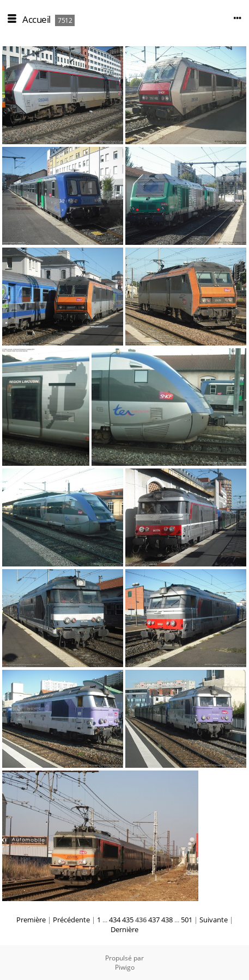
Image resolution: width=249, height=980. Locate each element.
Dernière (124, 929)
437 (154, 920)
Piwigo (125, 967)
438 (167, 920)
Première (31, 920)
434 (115, 920)
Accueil (37, 19)
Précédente (71, 920)
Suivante (214, 920)
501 (187, 920)
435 (128, 920)
